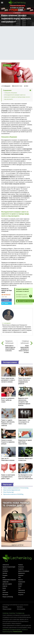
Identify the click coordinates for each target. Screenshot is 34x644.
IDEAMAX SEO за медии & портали (12, 630)
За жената (21, 567)
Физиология (22, 592)
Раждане (5, 575)
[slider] (6, 295)
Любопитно (6, 565)
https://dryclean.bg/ (8, 492)
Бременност (22, 573)
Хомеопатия (22, 582)
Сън (19, 588)
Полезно (21, 565)
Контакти (20, 607)
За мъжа (5, 569)
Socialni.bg (12, 613)
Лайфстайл (6, 582)
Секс (20, 577)
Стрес (4, 590)
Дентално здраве (7, 584)
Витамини (5, 595)
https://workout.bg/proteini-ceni (12, 490)
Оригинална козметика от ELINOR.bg (13, 494)
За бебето (5, 571)
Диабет (20, 584)
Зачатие (5, 573)
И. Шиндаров (6, 86)
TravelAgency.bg (20, 613)
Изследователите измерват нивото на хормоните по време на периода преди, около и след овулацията (17, 97)
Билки (4, 588)
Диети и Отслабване (24, 571)
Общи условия (7, 609)
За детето (21, 569)
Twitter (5, 303)
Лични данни (21, 609)
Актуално (21, 595)
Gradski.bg (5, 613)
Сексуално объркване (11, 93)
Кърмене (21, 575)
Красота (20, 580)
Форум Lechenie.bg (8, 597)
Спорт (20, 586)
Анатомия (5, 592)
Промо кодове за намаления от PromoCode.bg (16, 488)
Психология (22, 590)
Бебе (4, 577)
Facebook (6, 300)
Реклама (5, 607)
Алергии (5, 586)
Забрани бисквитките (17, 5)
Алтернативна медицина (9, 580)
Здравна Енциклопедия (9, 567)
